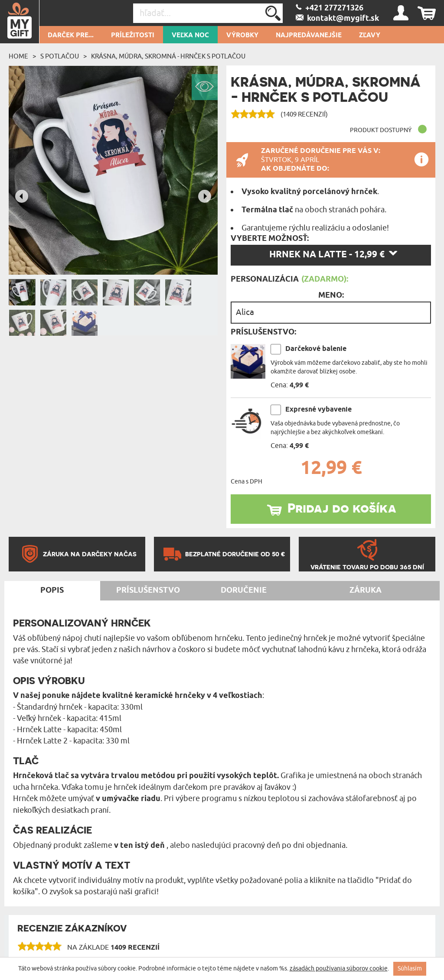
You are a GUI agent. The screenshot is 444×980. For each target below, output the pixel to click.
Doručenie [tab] (244, 591)
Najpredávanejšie (309, 36)
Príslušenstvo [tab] (148, 591)
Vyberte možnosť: (270, 239)
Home (18, 56)
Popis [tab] (52, 591)
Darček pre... (71, 36)
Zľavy (370, 36)
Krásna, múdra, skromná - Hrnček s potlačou (168, 56)
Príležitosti (133, 36)
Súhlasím (410, 969)
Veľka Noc (190, 36)
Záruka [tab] (366, 591)
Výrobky (242, 36)
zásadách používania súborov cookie (339, 969)
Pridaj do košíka (342, 508)
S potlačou (60, 56)
